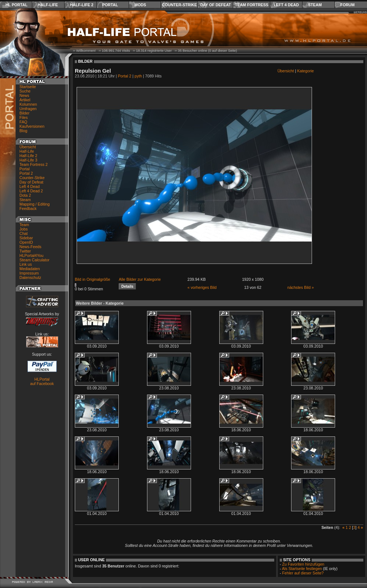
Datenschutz (30, 277)
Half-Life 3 (28, 160)
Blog (23, 131)
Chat (24, 233)
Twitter (25, 251)
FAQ (23, 122)
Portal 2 (26, 173)
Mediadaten (30, 269)
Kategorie (305, 71)
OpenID (26, 242)
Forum (347, 5)
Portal (110, 5)
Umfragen (28, 109)
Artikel (25, 100)
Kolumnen (28, 104)
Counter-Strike (179, 5)
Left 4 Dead (286, 5)
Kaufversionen (32, 126)
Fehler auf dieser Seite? (303, 573)
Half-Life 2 (82, 5)
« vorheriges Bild (202, 287)
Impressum (29, 273)
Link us (26, 264)
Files (24, 117)
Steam (315, 5)
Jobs (24, 229)
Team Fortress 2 (34, 164)
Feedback (28, 208)
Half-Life (48, 5)
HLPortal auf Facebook (42, 381)
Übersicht (28, 147)
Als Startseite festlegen (302, 569)
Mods (140, 5)
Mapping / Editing (34, 204)
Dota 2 (25, 195)
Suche (25, 91)
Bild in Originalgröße (93, 279)
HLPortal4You (31, 255)
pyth (138, 76)
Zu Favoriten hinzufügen (303, 564)
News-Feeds (30, 247)
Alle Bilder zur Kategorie (140, 279)
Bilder (24, 113)
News (24, 95)
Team (24, 225)
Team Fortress (252, 5)
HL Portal (16, 5)
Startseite (28, 87)
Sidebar (26, 238)
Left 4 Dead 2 (31, 191)
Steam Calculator (34, 260)
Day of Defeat (216, 5)
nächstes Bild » (301, 287)
